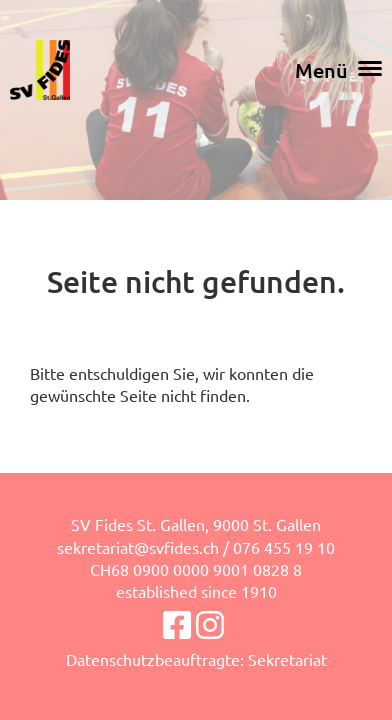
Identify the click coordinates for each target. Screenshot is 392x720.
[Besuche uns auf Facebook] (177, 624)
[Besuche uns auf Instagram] (210, 624)
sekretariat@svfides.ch (138, 547)
